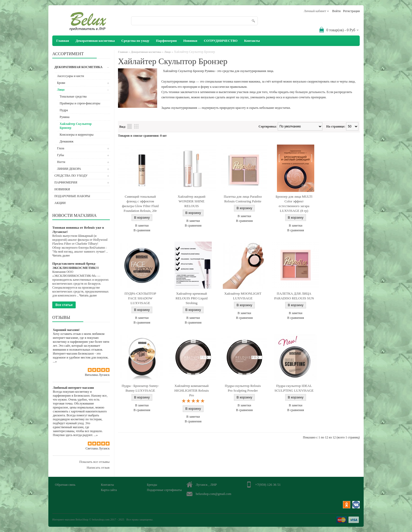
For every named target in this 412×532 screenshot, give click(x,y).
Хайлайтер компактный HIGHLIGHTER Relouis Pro (191, 390)
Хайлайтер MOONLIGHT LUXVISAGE (243, 296)
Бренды (152, 485)
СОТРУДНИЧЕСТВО (221, 41)
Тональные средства (73, 96)
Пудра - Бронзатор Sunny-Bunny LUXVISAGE (140, 388)
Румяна (65, 117)
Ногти (61, 162)
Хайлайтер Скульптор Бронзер (76, 126)
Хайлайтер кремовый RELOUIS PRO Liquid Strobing (191, 298)
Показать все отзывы (94, 462)
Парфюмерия (166, 41)
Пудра (64, 110)
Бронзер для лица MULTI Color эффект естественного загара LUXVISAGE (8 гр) (294, 204)
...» (55, 361)
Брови (61, 83)
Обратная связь (65, 485)
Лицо (61, 90)
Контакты (252, 41)
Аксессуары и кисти (71, 76)
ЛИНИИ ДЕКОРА (69, 169)
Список (130, 126)
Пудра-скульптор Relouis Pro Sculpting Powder (243, 388)
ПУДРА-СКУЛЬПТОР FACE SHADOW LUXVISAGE (140, 298)
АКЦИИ (60, 203)
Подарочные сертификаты (164, 490)
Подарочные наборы (72, 196)
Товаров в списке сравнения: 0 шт (142, 136)
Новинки (190, 41)
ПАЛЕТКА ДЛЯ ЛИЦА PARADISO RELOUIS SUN (294, 296)
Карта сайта (109, 490)
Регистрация (351, 11)
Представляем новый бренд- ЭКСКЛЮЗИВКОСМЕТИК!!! (76, 266)
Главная (123, 52)
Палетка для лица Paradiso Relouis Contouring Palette (243, 199)
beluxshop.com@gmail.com (213, 494)
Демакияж (67, 141)
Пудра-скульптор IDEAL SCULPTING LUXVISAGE (294, 388)
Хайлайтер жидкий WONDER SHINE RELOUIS (191, 201)
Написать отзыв (98, 467)
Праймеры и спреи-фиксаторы (80, 103)
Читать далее (61, 255)
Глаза (61, 148)
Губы (61, 155)
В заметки (142, 226)
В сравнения (142, 230)
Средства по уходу (135, 41)
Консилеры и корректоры (77, 135)
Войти (336, 11)
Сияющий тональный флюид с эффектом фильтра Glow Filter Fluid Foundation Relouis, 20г (140, 204)
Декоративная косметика (95, 41)
